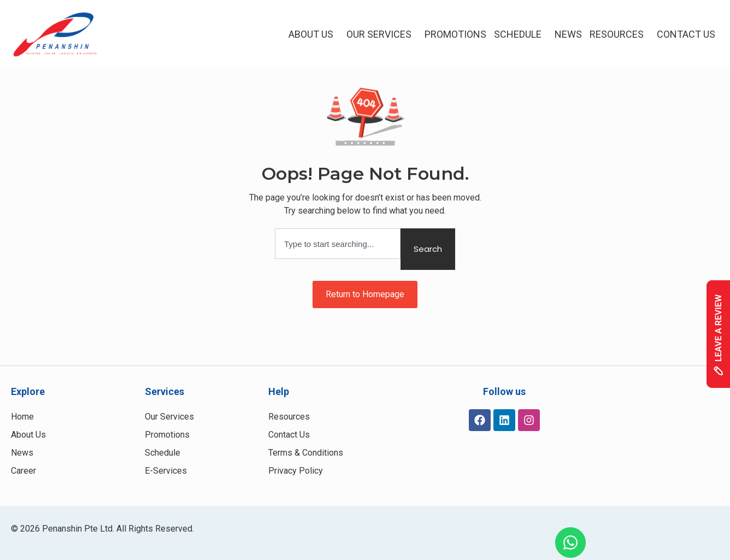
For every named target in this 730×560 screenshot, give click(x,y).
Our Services (382, 34)
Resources (619, 34)
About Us (314, 34)
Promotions (455, 34)
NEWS (568, 34)
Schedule (520, 34)
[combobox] (338, 244)
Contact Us (686, 34)
